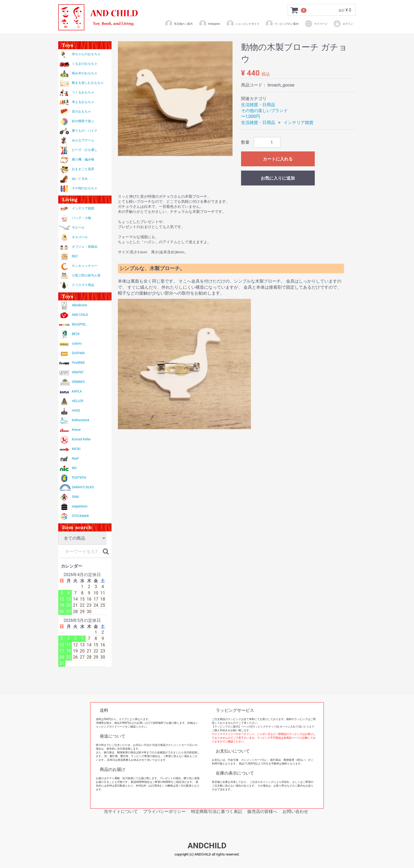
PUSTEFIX (79, 478)
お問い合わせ (295, 811)
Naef (75, 458)
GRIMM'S (78, 382)
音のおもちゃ (81, 111)
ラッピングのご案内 (282, 24)
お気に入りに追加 (278, 178)
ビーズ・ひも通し (85, 150)
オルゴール (80, 237)
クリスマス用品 (83, 285)
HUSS (76, 411)
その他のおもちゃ (85, 188)
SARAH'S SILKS (83, 487)
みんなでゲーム (83, 140)
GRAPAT (78, 372)
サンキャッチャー (85, 266)
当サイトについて (121, 811)
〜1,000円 (251, 116)
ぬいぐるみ (80, 179)
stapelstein (80, 506)
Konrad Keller (81, 439)
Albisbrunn (79, 305)
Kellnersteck (80, 420)
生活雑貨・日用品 (258, 105)
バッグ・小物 (81, 218)
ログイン (343, 24)
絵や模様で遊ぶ (83, 121)
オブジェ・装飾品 (85, 247)
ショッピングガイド (243, 24)
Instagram (209, 24)
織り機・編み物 (83, 159)
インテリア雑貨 (83, 208)
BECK (76, 334)
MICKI (76, 449)
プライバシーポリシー (164, 811)
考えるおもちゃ (83, 102)
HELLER (78, 401)
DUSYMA (78, 353)
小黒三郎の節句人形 (86, 275)
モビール (78, 228)
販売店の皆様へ (262, 811)
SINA (75, 497)
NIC (74, 468)
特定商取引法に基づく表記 (217, 811)
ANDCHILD (207, 846)
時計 (75, 256)
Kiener (76, 430)
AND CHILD (80, 315)
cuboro (77, 344)
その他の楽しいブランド (264, 111)
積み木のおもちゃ (85, 73)
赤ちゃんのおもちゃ (86, 54)
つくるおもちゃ (83, 92)
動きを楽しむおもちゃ (88, 83)
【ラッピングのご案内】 (226, 727)
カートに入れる (278, 159)
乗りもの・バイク (85, 131)
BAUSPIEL (79, 324)
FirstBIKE (78, 363)
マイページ (316, 24)
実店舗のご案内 (179, 24)
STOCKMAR (80, 516)
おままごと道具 (83, 169)
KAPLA (77, 391)
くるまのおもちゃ (85, 64)
